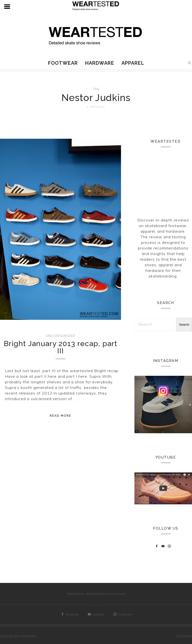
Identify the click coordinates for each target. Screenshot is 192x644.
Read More (61, 416)
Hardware (100, 63)
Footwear (63, 63)
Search (184, 325)
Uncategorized (60, 336)
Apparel (133, 63)
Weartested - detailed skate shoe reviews (96, 594)
